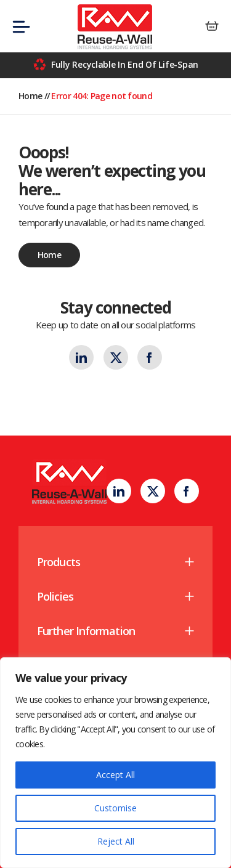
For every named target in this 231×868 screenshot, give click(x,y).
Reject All (116, 841)
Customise (115, 808)
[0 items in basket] (212, 26)
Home (30, 96)
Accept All (115, 775)
